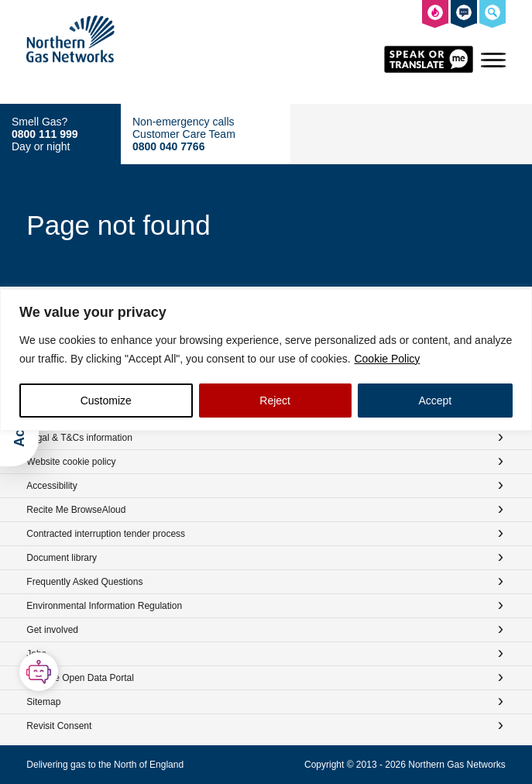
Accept (435, 401)
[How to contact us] (464, 15)
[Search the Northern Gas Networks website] (493, 15)
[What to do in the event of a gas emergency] (435, 15)
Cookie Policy (387, 359)
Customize (106, 401)
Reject (275, 401)
